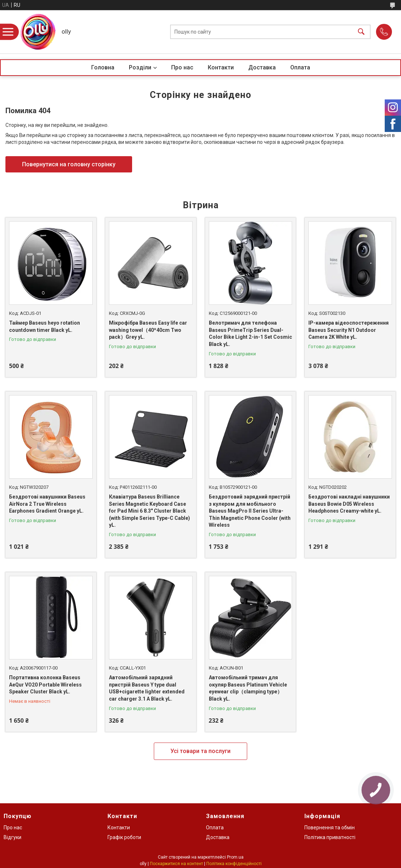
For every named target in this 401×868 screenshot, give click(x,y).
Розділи (140, 67)
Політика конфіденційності (234, 864)
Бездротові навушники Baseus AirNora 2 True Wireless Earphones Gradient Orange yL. (47, 504)
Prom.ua (235, 857)
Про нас (182, 67)
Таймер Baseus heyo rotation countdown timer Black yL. (45, 326)
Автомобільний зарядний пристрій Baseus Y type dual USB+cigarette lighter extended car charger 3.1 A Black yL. (147, 688)
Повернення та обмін (330, 828)
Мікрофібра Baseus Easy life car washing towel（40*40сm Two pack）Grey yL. (148, 330)
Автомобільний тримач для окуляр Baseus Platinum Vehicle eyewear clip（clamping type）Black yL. (248, 688)
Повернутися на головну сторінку (69, 164)
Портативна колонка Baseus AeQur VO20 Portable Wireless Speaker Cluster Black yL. (45, 685)
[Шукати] (361, 32)
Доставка (262, 67)
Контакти (221, 67)
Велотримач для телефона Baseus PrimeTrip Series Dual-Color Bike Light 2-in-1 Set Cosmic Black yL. (250, 333)
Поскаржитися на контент (176, 864)
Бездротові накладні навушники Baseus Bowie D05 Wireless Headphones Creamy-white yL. (349, 504)
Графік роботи (124, 837)
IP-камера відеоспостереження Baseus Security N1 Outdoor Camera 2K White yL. (349, 330)
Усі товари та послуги (200, 751)
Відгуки (12, 837)
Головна (103, 67)
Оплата (300, 67)
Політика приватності (330, 837)
